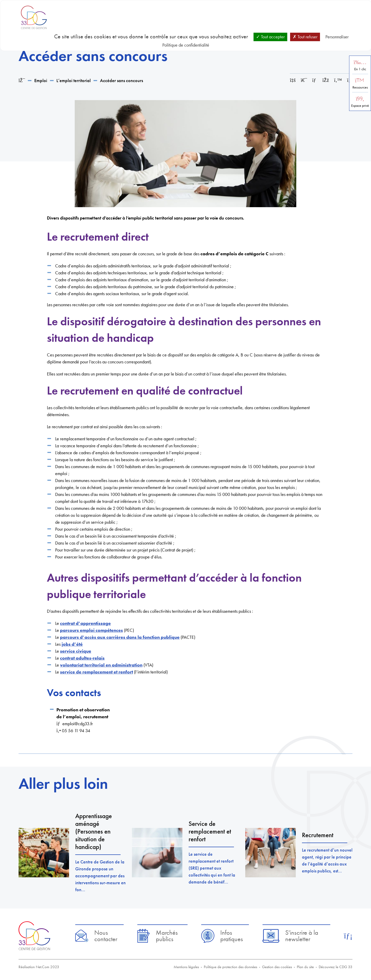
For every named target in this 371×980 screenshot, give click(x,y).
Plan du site (305, 967)
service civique (76, 651)
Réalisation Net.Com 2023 (39, 967)
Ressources (360, 87)
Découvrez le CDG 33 (336, 967)
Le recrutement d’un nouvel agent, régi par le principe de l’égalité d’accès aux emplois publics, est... (327, 860)
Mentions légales (186, 967)
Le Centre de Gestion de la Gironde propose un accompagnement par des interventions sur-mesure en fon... (100, 876)
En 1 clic (360, 69)
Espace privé (360, 106)
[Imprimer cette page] (304, 80)
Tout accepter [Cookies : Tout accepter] (270, 37)
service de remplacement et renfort (96, 672)
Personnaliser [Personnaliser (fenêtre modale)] (337, 37)
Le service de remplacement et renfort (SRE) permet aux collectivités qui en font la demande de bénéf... (212, 868)
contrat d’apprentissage (85, 623)
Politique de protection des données (230, 967)
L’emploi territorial (74, 80)
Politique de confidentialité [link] (186, 45)
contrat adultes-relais (82, 658)
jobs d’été (72, 644)
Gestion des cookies (277, 967)
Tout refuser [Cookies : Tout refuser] (305, 37)
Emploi (41, 80)
